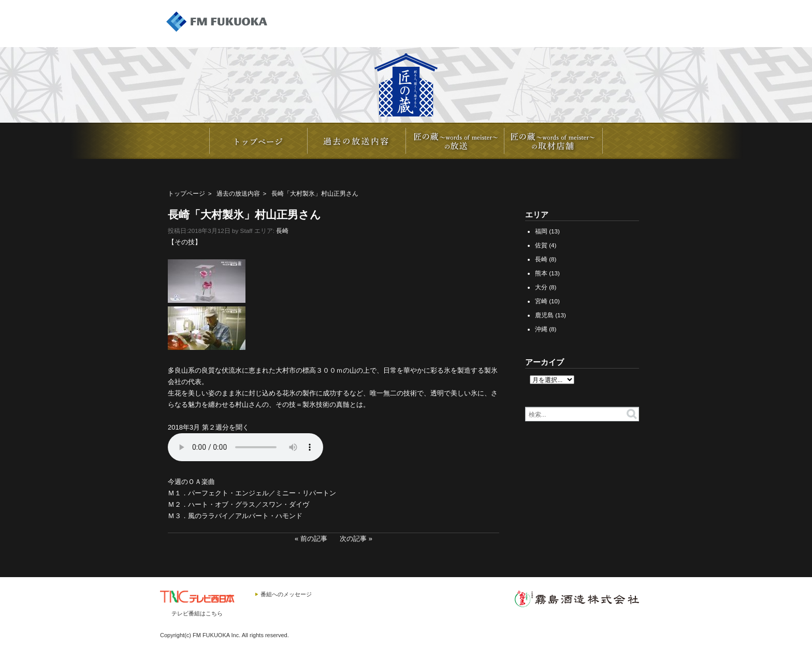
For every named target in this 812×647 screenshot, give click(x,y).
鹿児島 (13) (550, 315)
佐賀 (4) (546, 245)
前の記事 (314, 539)
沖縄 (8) (546, 329)
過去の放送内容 (238, 193)
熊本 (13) (547, 273)
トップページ (186, 193)
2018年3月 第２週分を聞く (208, 427)
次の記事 (353, 539)
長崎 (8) (546, 259)
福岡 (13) (547, 231)
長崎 (282, 231)
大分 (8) (546, 287)
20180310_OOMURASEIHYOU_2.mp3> (245, 447)
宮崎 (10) (547, 301)
